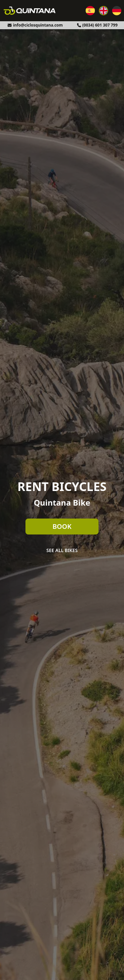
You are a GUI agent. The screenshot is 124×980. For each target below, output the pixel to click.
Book (62, 526)
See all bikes (62, 550)
